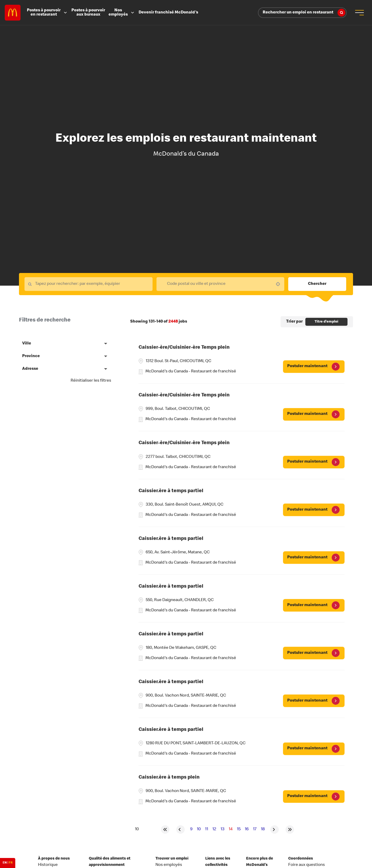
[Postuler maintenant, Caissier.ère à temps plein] (314, 797)
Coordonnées (301, 859)
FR (11, 863)
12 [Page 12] (214, 829)
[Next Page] (275, 829)
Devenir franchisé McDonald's (168, 13)
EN (5, 863)
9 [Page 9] (191, 829)
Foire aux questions (307, 865)
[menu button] (359, 13)
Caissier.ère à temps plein (169, 778)
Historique (48, 865)
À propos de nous (54, 859)
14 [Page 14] (231, 829)
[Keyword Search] (89, 284)
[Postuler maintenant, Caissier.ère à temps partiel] (314, 510)
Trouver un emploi (172, 859)
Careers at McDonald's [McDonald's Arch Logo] (13, 13)
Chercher (317, 284)
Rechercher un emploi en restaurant (304, 13)
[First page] (165, 829)
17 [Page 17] (255, 829)
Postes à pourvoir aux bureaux (88, 13)
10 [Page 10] (199, 829)
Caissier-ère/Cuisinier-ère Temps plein (184, 348)
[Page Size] (137, 829)
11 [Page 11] (207, 829)
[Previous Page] (180, 829)
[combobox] (221, 284)
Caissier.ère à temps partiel (171, 491)
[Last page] (290, 829)
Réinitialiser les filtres (91, 381)
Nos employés (122, 13)
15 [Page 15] (239, 829)
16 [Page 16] (247, 829)
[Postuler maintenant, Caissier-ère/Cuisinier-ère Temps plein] (314, 367)
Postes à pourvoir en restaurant (47, 13)
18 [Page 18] (263, 829)
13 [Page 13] (222, 829)
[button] (278, 284)
